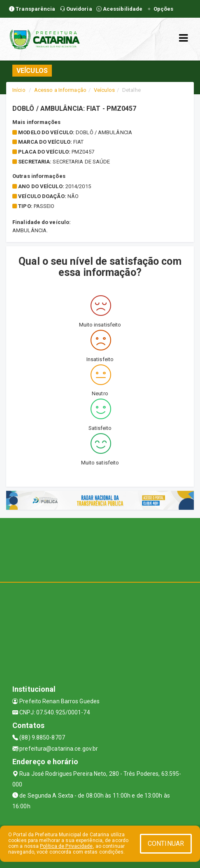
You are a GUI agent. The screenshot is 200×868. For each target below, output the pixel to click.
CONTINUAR (166, 843)
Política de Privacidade (66, 846)
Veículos (104, 90)
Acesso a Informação (60, 90)
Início (19, 90)
